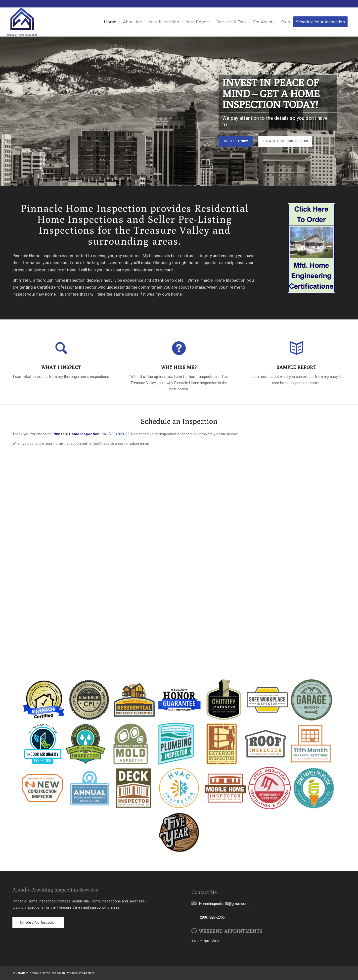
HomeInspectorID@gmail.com (224, 904)
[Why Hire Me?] (179, 348)
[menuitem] (110, 22)
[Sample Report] (297, 348)
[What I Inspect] (61, 348)
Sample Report (297, 367)
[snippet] (312, 248)
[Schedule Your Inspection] (38, 922)
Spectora (88, 973)
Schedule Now (236, 141)
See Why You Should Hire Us (285, 141)
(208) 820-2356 (121, 434)
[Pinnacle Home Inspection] (22, 22)
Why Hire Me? (179, 367)
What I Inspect (61, 367)
